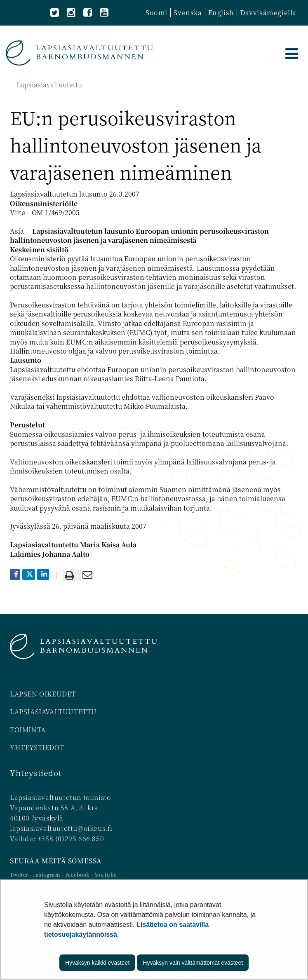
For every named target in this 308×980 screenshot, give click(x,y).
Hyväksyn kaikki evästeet (97, 963)
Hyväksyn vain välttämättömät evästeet (193, 963)
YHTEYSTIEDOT (37, 747)
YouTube (106, 874)
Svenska (188, 13)
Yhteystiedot (36, 773)
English (221, 13)
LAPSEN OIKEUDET (43, 694)
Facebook (77, 874)
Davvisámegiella (268, 13)
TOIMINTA (28, 730)
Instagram (47, 874)
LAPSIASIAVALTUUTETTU (53, 712)
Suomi (156, 13)
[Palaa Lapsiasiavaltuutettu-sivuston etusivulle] (79, 53)
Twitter (20, 874)
